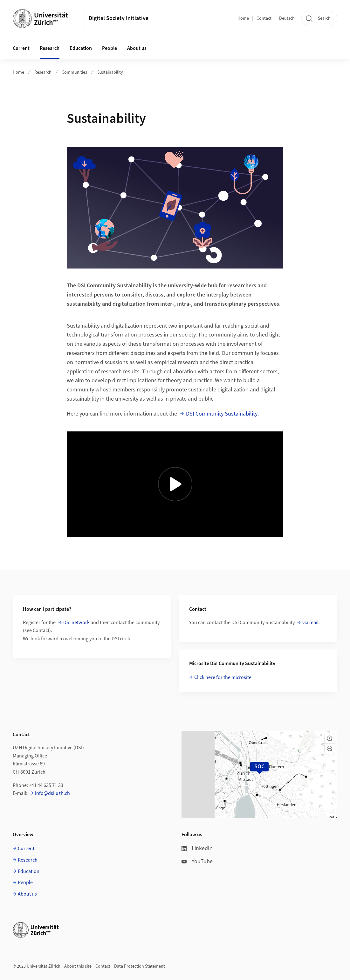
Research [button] (50, 48)
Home (243, 18)
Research (43, 72)
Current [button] (21, 48)
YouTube (197, 861)
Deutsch (287, 18)
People (25, 883)
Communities (74, 72)
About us (27, 894)
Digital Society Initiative (119, 18)
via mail (310, 623)
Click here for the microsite (223, 677)
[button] (330, 738)
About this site (78, 966)
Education (29, 871)
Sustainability (110, 72)
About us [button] (137, 48)
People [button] (110, 48)
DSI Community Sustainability (222, 414)
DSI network (76, 623)
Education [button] (81, 48)
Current (26, 849)
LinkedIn (197, 848)
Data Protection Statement (140, 966)
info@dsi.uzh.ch (52, 793)
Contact (264, 18)
